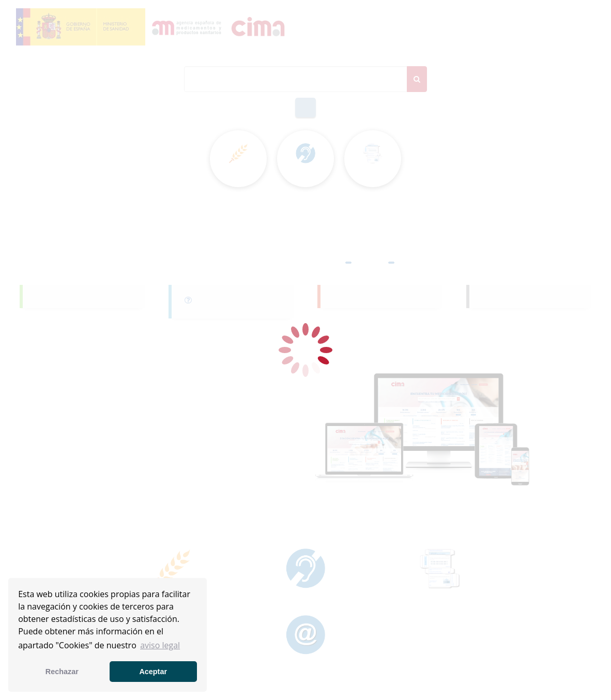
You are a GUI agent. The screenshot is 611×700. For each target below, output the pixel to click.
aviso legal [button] (160, 645)
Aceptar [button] (153, 672)
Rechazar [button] (62, 672)
